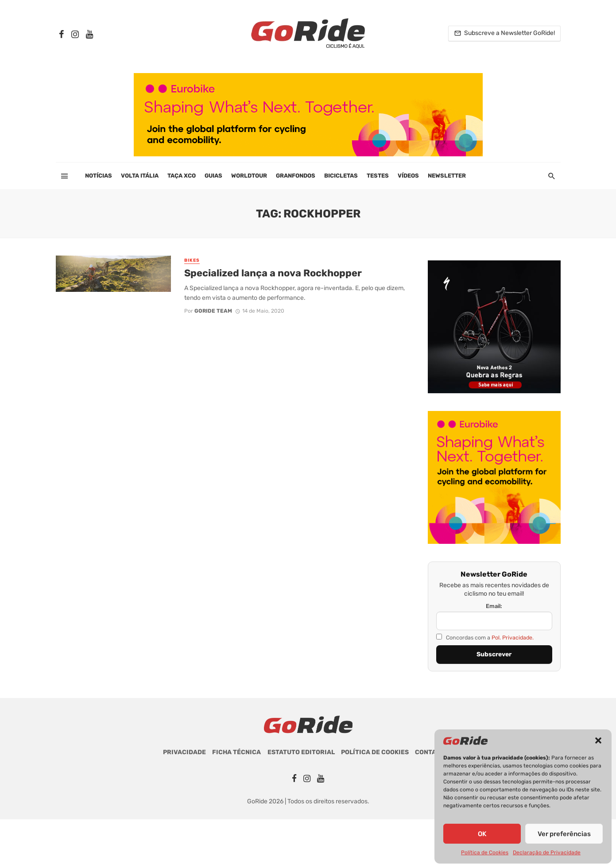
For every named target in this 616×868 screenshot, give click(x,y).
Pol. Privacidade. (513, 637)
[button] (598, 740)
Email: (494, 606)
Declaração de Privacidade (547, 852)
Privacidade (184, 752)
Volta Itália (140, 176)
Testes (378, 176)
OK (482, 834)
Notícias (99, 176)
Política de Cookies (485, 852)
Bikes (192, 260)
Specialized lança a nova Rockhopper (273, 273)
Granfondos (296, 176)
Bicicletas (341, 176)
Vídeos (408, 176)
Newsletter (447, 176)
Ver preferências (564, 834)
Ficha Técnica (236, 752)
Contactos (434, 752)
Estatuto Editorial (301, 752)
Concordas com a (485, 637)
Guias (213, 176)
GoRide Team (213, 311)
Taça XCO (182, 176)
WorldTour (249, 176)
